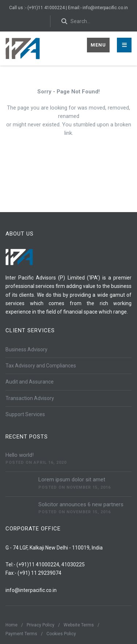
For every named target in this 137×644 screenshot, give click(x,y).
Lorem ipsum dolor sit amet (72, 480)
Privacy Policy (41, 625)
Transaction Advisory (30, 398)
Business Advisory (26, 349)
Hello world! (20, 455)
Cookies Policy (61, 634)
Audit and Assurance (30, 382)
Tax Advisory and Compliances (41, 366)
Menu (98, 45)
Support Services (25, 414)
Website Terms (79, 625)
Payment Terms (21, 634)
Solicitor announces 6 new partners (81, 504)
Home (12, 625)
